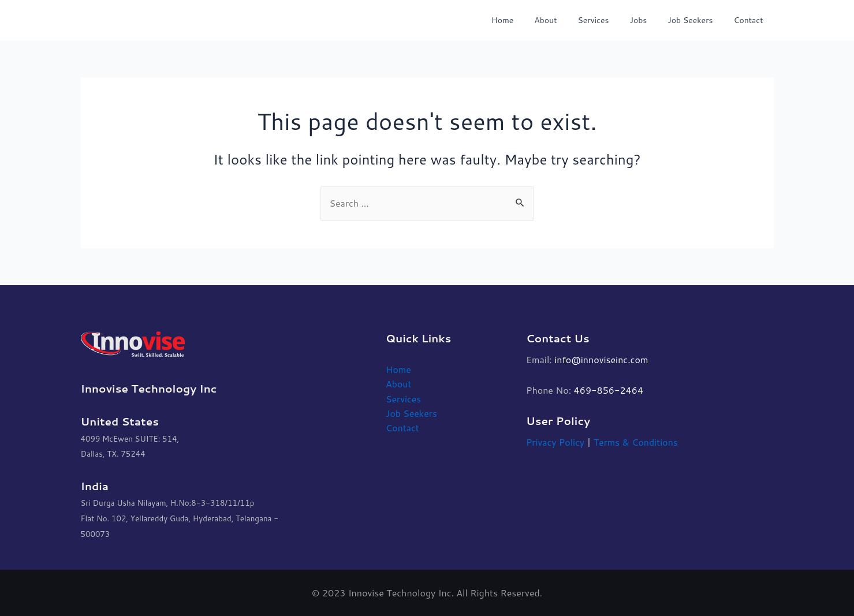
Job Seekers (697, 20)
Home (528, 20)
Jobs (650, 20)
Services (609, 20)
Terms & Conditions (637, 442)
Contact (751, 20)
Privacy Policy (555, 442)
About (566, 20)
